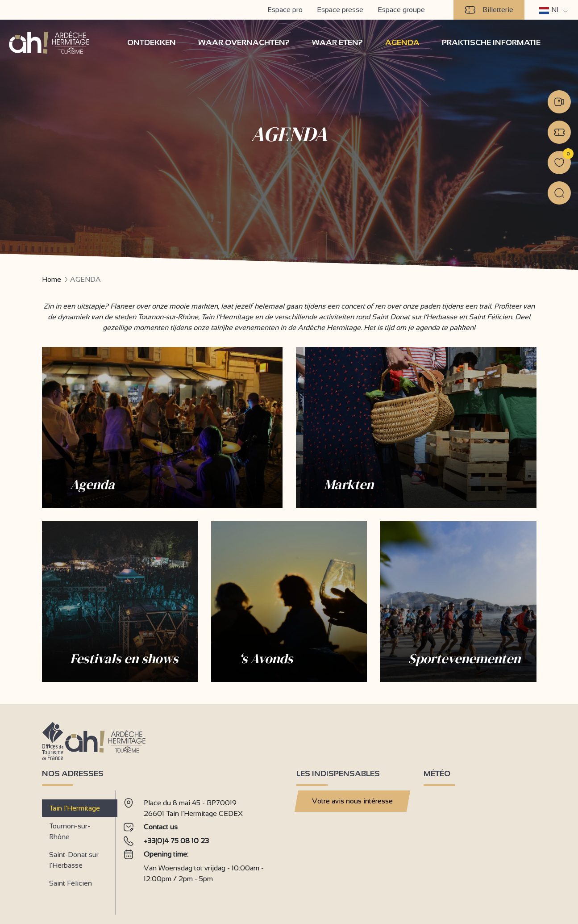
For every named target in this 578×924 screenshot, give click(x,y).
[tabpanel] (203, 849)
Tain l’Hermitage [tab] (75, 808)
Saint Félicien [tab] (71, 883)
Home (52, 279)
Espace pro (285, 10)
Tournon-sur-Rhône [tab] (70, 831)
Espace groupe (401, 10)
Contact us (161, 827)
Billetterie (489, 10)
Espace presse (340, 10)
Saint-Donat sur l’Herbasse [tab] (74, 860)
